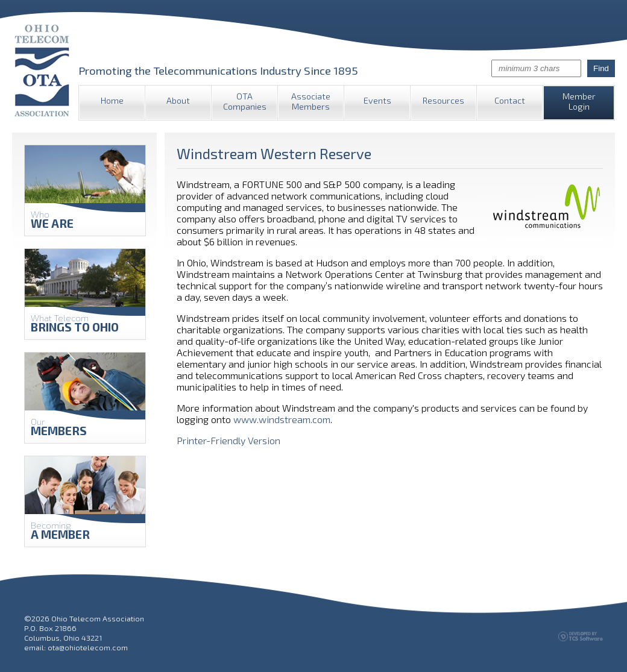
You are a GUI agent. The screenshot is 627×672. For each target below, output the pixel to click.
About (178, 100)
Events (377, 100)
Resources (443, 100)
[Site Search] (536, 68)
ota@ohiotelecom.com (88, 647)
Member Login (579, 101)
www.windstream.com (282, 419)
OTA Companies (245, 101)
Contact (510, 100)
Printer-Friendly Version (228, 440)
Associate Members (311, 101)
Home (112, 100)
